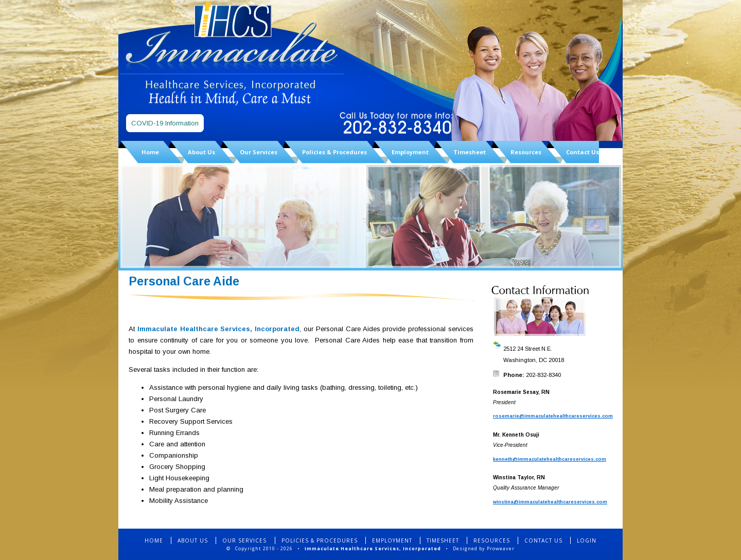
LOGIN (587, 540)
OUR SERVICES (245, 540)
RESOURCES (492, 540)
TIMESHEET (443, 540)
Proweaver (501, 548)
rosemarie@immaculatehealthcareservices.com (553, 416)
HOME (154, 540)
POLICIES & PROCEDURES (320, 540)
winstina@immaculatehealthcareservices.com (550, 502)
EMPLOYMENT (392, 540)
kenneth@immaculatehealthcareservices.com (550, 459)
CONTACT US (543, 540)
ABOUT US (193, 540)
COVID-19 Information (165, 123)
